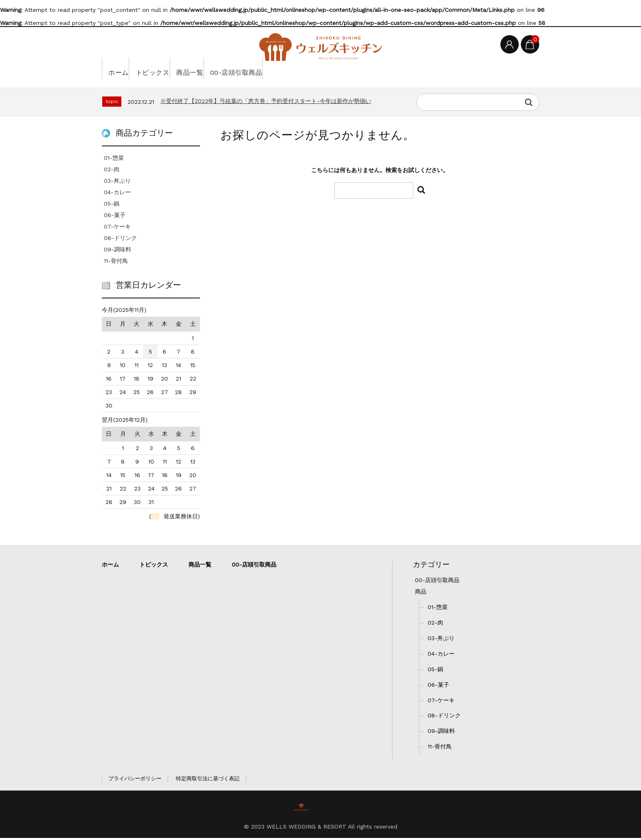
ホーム (122, 70)
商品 (421, 593)
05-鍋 (112, 206)
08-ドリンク (120, 240)
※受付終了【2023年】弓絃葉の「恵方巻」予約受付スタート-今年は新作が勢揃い (266, 103)
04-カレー (117, 194)
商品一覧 (218, 70)
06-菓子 (115, 217)
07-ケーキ (117, 228)
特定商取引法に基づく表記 (208, 781)
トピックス (168, 70)
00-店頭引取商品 (278, 70)
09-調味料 (118, 251)
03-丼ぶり (117, 183)
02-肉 (112, 171)
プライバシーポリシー (135, 781)
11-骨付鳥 (116, 263)
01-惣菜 (114, 160)
